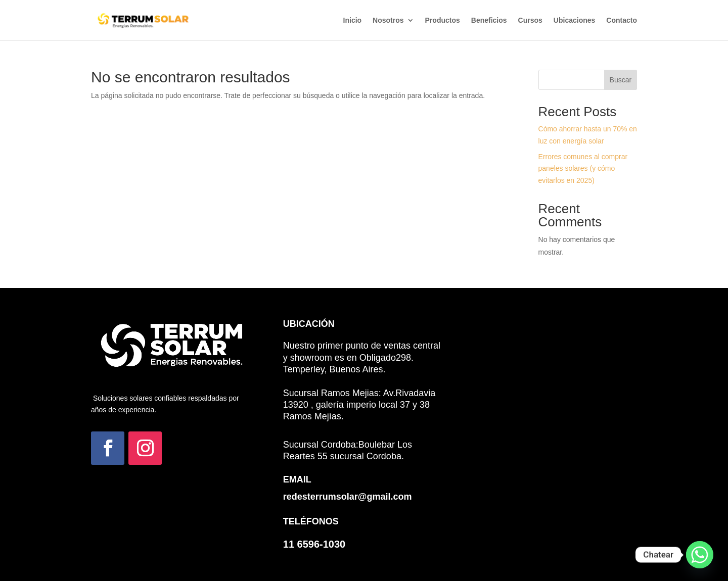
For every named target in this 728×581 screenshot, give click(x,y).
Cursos (530, 20)
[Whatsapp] (700, 555)
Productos (443, 20)
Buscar (621, 80)
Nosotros (388, 20)
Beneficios (489, 20)
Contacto (622, 20)
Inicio (353, 20)
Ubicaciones (574, 20)
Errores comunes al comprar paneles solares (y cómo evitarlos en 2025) (583, 169)
